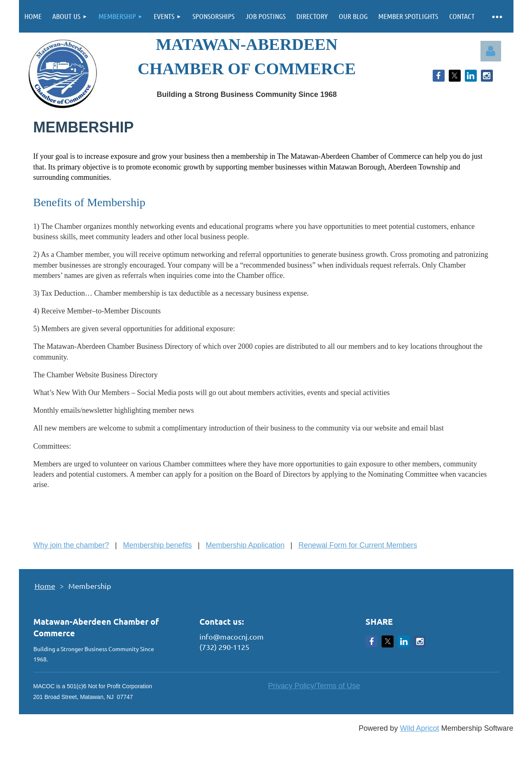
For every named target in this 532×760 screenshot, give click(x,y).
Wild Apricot (419, 728)
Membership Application (245, 545)
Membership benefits (157, 545)
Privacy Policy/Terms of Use (314, 686)
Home (45, 586)
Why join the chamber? (71, 545)
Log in (491, 51)
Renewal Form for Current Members (358, 545)
